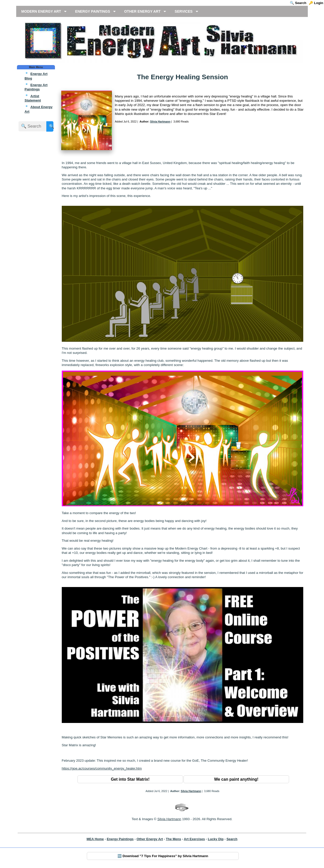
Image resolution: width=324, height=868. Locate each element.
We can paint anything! (236, 779)
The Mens (173, 839)
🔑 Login (316, 3)
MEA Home (95, 839)
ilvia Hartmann (170, 819)
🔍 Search (298, 3)
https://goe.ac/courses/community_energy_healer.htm (102, 768)
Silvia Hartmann (160, 122)
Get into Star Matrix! (130, 779)
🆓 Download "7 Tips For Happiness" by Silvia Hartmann (163, 856)
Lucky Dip (216, 839)
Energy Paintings (120, 839)
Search (232, 839)
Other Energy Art (150, 839)
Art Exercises (194, 839)
